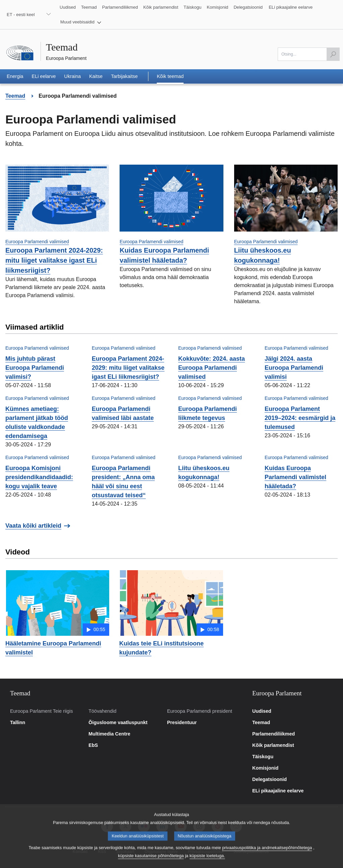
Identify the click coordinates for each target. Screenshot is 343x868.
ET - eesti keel (21, 15)
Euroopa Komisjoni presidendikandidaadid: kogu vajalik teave (39, 477)
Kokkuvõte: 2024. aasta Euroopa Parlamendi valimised (212, 368)
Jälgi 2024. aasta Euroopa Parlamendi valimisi (294, 368)
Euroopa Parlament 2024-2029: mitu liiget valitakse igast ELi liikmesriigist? (54, 260)
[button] (81, 22)
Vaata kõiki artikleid (33, 526)
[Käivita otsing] (333, 54)
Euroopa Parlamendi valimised (37, 242)
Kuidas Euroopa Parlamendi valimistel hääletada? (295, 477)
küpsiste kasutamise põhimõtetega (151, 862)
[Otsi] (309, 54)
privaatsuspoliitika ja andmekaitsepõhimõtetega (267, 854)
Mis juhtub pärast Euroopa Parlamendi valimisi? (35, 368)
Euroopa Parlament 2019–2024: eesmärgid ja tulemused (300, 418)
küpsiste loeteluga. (207, 862)
